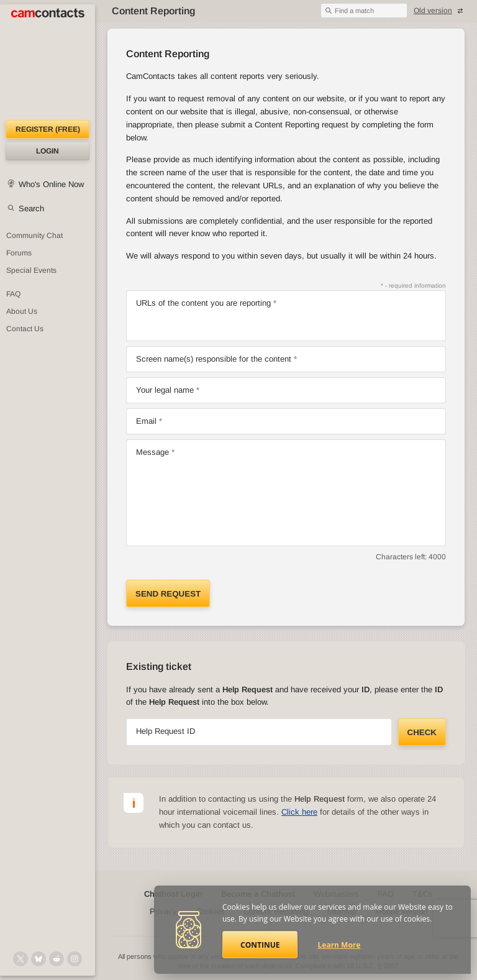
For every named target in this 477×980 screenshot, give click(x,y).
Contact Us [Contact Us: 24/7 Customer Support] (25, 329)
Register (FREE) (48, 129)
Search (31, 208)
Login (48, 151)
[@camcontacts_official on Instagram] (75, 959)
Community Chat (34, 236)
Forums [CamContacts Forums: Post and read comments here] (19, 253)
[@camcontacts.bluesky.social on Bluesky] (39, 959)
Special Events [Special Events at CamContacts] (31, 270)
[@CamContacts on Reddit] (57, 959)
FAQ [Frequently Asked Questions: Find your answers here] (13, 294)
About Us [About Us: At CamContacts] (22, 311)
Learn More (339, 945)
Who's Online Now (51, 184)
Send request (168, 594)
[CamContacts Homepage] (48, 62)
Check (422, 732)
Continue (260, 945)
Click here (299, 812)
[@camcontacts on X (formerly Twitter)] (20, 959)
